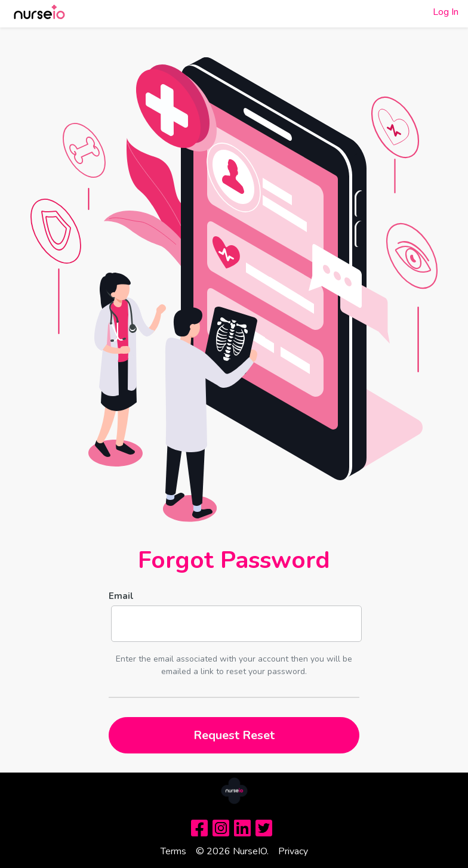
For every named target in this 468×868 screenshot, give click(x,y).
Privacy (293, 851)
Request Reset (234, 735)
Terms (173, 851)
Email (121, 596)
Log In (446, 12)
